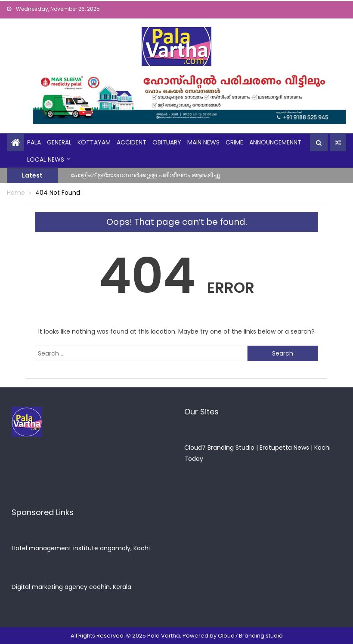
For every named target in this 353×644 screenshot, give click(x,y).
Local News (46, 159)
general (59, 142)
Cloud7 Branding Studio (219, 448)
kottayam (94, 142)
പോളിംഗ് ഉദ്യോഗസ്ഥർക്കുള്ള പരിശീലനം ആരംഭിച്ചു (145, 175)
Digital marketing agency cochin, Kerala (71, 587)
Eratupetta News (284, 448)
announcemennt (275, 142)
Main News (203, 142)
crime (234, 142)
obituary (167, 142)
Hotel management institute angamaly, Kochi (81, 548)
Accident (132, 142)
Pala (34, 142)
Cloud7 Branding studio (250, 636)
